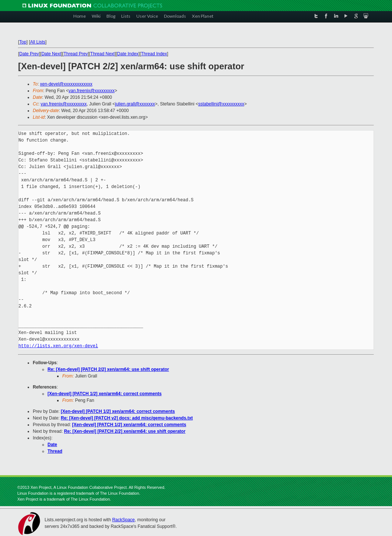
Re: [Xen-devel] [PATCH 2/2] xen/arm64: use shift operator (108, 369)
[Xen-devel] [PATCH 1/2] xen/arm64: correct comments (105, 394)
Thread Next (102, 54)
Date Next (51, 54)
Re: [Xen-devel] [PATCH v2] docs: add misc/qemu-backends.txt (127, 418)
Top (23, 42)
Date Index (128, 54)
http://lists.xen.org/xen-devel (58, 346)
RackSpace (123, 520)
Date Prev (29, 54)
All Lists (38, 42)
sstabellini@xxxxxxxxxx (221, 104)
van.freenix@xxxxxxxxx (92, 91)
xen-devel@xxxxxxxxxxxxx (66, 84)
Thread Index (154, 54)
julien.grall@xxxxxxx (135, 104)
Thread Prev (76, 54)
